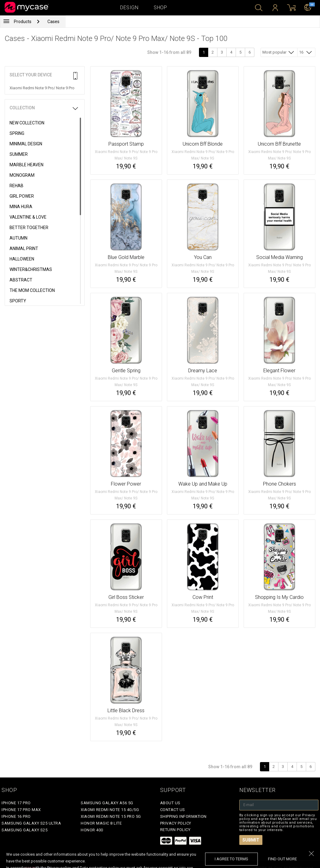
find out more (282, 859)
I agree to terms (231, 859)
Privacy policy (176, 823)
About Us (170, 803)
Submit (251, 840)
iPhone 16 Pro (16, 816)
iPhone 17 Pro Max (21, 810)
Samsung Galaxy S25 (24, 830)
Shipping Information (183, 816)
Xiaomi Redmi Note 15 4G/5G (110, 810)
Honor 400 (92, 830)
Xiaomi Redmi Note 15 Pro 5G (111, 816)
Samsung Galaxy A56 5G (107, 803)
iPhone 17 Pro (16, 803)
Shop (160, 8)
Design (129, 8)
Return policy (175, 830)
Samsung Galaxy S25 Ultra (31, 823)
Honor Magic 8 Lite (101, 823)
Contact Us (173, 810)
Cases (53, 22)
